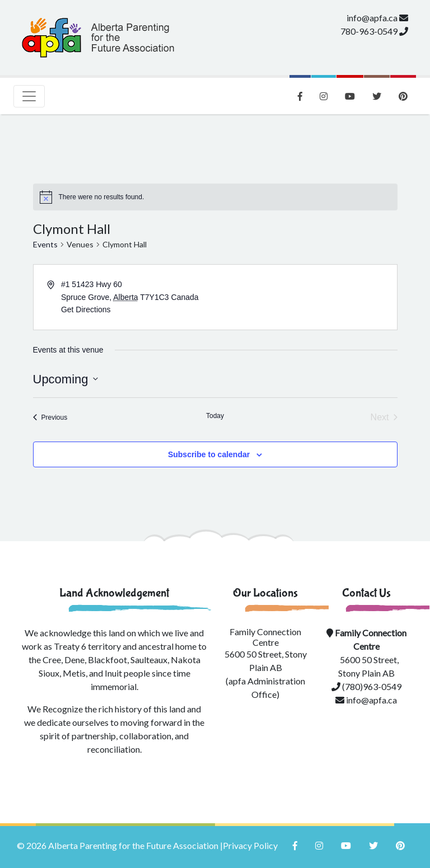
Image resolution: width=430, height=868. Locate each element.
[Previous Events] (50, 417)
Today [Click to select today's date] (215, 416)
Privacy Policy (250, 845)
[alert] (102, 197)
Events (45, 244)
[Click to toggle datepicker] (66, 379)
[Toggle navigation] (29, 96)
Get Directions (86, 309)
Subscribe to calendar (209, 454)
